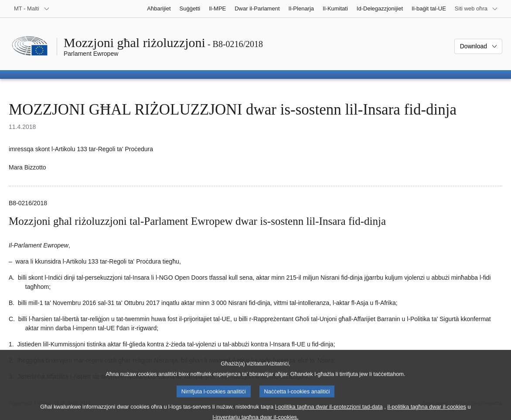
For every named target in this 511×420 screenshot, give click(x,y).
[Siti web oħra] (476, 9)
